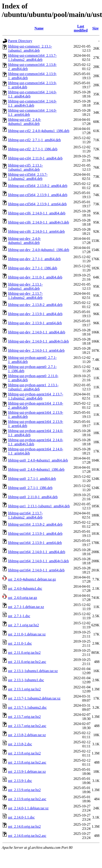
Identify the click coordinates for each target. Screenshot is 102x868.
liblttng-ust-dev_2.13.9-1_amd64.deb (35, 314)
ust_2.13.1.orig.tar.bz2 (24, 689)
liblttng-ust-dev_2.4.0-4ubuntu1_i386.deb (39, 250)
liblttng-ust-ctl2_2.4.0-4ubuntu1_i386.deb (39, 131)
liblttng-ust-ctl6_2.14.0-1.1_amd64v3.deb (39, 222)
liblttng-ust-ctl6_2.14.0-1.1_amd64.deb (37, 213)
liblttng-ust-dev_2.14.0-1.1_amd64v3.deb (38, 341)
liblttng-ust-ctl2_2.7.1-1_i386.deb (33, 149)
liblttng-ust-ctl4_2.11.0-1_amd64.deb (35, 158)
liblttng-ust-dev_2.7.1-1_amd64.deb (34, 259)
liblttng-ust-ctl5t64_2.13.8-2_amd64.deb (38, 186)
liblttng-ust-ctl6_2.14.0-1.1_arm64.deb (36, 231)
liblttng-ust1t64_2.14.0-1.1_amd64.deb (37, 552)
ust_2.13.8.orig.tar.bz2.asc (27, 762)
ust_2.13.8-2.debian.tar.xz (27, 735)
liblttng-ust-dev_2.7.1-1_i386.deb (33, 268)
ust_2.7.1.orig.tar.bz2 (24, 625)
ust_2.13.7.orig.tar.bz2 (24, 717)
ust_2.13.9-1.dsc (20, 781)
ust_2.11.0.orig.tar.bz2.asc (27, 662)
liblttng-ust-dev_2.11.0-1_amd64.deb (35, 277)
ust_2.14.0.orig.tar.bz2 (24, 826)
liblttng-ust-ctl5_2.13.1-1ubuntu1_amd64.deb (25, 167)
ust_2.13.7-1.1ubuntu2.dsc (27, 707)
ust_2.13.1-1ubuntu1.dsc (26, 680)
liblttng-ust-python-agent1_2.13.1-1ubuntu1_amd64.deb (33, 387)
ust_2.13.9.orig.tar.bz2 (24, 790)
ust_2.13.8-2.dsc (20, 744)
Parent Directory (20, 41)
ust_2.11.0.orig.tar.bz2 (24, 653)
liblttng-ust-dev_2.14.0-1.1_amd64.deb (37, 332)
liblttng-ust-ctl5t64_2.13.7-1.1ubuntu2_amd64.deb (28, 177)
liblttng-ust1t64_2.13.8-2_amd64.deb (35, 524)
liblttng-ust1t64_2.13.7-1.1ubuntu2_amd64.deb (25, 515)
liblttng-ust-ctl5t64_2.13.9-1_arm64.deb (37, 204)
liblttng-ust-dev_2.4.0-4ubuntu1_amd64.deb (24, 241)
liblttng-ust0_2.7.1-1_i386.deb (30, 488)
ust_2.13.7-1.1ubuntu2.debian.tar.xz (34, 698)
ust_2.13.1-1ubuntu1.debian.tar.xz (33, 671)
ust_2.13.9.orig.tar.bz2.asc (27, 799)
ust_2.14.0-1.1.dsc (21, 817)
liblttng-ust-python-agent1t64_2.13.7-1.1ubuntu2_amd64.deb (36, 396)
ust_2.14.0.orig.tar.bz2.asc (27, 836)
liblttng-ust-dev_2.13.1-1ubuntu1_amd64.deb (25, 286)
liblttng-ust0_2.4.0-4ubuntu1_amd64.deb (38, 460)
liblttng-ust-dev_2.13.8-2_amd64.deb (35, 305)
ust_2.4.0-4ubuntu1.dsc (25, 588)
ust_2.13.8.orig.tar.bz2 (24, 753)
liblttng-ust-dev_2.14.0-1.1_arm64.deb (36, 350)
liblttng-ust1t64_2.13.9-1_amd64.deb (35, 534)
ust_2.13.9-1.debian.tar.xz (27, 772)
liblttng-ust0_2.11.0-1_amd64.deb (33, 497)
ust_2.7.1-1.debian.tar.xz (26, 607)
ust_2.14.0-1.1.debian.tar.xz (28, 808)
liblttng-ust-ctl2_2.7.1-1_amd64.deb (34, 140)
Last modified (81, 28)
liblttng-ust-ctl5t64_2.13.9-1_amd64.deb (38, 195)
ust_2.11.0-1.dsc (20, 643)
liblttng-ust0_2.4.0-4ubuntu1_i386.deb (36, 469)
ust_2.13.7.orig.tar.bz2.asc (27, 726)
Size (95, 28)
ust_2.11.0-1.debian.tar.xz (27, 634)
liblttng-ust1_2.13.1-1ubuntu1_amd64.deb (39, 506)
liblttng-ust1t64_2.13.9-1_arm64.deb (35, 543)
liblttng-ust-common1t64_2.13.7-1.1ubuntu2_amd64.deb (32, 58)
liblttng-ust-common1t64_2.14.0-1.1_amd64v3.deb (32, 103)
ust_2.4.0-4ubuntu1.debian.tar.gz (32, 579)
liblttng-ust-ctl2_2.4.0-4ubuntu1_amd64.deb (25, 122)
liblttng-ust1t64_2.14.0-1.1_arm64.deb (36, 570)
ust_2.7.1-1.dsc (19, 616)
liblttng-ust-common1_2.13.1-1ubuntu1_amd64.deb (30, 48)
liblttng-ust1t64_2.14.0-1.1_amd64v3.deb (38, 561)
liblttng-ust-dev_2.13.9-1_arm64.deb (35, 323)
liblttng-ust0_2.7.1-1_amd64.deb (32, 479)
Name (39, 28)
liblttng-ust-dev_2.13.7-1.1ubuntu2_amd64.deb (25, 296)
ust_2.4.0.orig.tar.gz (23, 598)
